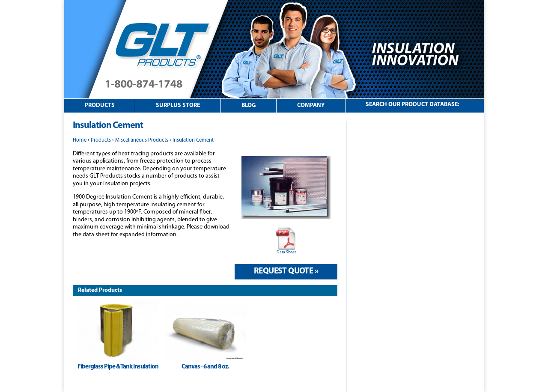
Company (311, 105)
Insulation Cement (193, 140)
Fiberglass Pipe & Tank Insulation (118, 367)
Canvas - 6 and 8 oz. (205, 367)
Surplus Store (178, 105)
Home (80, 140)
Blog (249, 105)
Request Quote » (286, 271)
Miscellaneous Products (142, 140)
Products (100, 105)
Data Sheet (286, 252)
